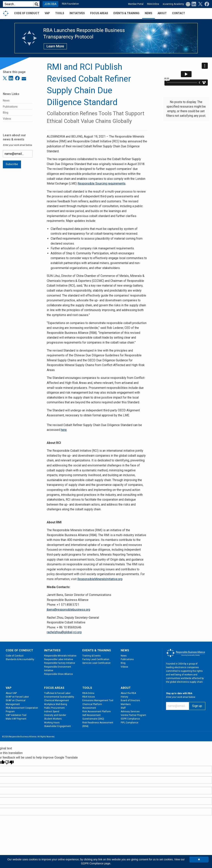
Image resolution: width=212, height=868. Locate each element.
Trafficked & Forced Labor (57, 693)
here (64, 430)
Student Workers (53, 719)
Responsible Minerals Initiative (60, 656)
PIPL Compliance (129, 723)
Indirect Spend (52, 712)
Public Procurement (54, 708)
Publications (10, 107)
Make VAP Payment (16, 719)
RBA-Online (153, 4)
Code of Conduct (15, 656)
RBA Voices (89, 697)
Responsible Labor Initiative (59, 659)
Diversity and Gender (55, 715)
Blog (6, 113)
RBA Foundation (70, 4)
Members (126, 704)
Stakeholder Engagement (57, 726)
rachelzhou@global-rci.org (64, 632)
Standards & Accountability (20, 659)
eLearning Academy (173, 4)
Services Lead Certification (96, 663)
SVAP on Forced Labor (17, 697)
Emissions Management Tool (98, 700)
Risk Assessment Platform (97, 712)
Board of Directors (130, 700)
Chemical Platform (92, 704)
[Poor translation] (9, 762)
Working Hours (52, 723)
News (6, 100)
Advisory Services (130, 712)
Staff (123, 708)
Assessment (89, 708)
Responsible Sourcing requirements (102, 184)
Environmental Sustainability (59, 697)
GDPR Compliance (130, 719)
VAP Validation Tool (16, 715)
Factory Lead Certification (96, 659)
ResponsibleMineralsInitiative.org (100, 579)
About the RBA (128, 693)
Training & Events (91, 656)
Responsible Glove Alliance (58, 674)
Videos (7, 119)
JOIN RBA (50, 4)
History (124, 697)
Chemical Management (57, 700)
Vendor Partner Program (133, 715)
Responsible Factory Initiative (60, 663)
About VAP (11, 693)
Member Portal (136, 4)
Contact (179, 13)
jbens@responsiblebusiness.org (68, 610)
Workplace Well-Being (56, 704)
